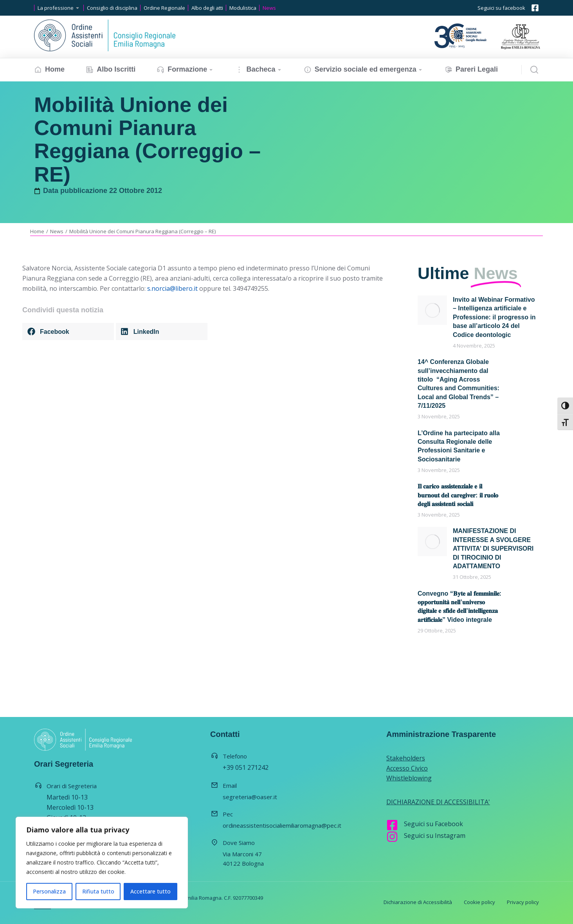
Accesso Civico (407, 768)
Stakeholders (406, 758)
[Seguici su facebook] (535, 8)
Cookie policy (479, 902)
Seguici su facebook (501, 8)
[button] (68, 331)
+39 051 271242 (246, 767)
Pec (228, 814)
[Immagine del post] (432, 310)
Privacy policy (523, 902)
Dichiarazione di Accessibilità (418, 902)
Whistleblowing (409, 778)
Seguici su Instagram (435, 836)
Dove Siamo (239, 843)
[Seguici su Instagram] (392, 837)
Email (230, 785)
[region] (102, 863)
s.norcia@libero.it (172, 288)
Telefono (235, 756)
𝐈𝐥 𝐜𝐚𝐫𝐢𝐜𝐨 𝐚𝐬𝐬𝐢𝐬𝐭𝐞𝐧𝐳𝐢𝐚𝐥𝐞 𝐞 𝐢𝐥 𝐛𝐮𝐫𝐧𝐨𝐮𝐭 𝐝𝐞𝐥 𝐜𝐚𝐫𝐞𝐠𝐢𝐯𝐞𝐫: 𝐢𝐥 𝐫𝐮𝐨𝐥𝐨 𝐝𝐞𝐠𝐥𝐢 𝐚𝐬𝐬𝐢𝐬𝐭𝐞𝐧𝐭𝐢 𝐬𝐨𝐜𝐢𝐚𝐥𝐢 (458, 495)
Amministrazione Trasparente (441, 734)
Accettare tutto (150, 891)
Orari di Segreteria (72, 786)
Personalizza (49, 891)
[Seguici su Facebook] (392, 825)
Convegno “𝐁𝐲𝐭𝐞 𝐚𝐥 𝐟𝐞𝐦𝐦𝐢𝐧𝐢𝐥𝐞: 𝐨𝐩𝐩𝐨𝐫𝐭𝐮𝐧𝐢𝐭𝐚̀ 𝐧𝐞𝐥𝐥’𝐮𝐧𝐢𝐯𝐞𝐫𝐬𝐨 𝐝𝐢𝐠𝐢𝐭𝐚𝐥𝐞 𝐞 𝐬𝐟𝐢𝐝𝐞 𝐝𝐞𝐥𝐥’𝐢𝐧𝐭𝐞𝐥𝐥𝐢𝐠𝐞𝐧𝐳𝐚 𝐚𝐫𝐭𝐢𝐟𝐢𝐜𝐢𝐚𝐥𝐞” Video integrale (459, 607)
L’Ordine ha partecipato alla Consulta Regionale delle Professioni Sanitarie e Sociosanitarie (459, 446)
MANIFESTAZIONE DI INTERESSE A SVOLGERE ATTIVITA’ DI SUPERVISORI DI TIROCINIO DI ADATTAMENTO (493, 548)
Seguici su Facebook (433, 824)
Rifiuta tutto (98, 891)
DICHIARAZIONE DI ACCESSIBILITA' (438, 802)
